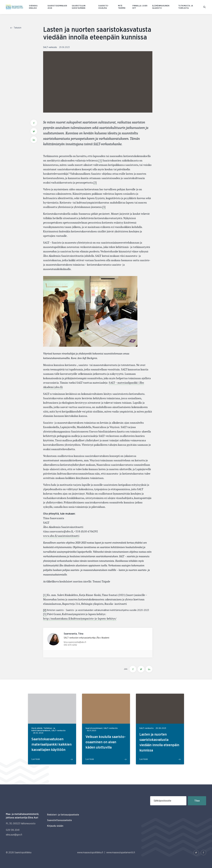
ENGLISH (33, 8)
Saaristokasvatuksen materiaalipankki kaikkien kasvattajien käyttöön (52, 745)
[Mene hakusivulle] (205, 7)
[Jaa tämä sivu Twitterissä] (141, 669)
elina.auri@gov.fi (14, 835)
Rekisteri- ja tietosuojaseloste (63, 815)
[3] (104, 207)
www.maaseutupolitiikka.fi (90, 853)
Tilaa (197, 801)
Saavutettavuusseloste (59, 820)
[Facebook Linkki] (203, 853)
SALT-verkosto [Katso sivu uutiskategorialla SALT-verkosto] (50, 47)
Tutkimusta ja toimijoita (186, 7)
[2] (95, 183)
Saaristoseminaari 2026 (57, 7)
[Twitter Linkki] (196, 853)
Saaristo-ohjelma (104, 7)
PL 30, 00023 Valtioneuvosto (21, 824)
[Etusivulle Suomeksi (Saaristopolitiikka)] (15, 7)
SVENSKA (33, 6)
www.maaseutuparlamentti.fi (121, 853)
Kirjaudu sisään (55, 826)
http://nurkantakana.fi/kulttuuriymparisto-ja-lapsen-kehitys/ (80, 619)
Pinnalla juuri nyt (140, 7)
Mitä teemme (122, 7)
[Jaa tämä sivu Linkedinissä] (149, 669)
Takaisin (16, 28)
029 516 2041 (13, 830)
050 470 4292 (70, 645)
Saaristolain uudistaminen (79, 7)
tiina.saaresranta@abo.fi (75, 642)
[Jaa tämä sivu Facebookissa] (133, 669)
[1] (100, 160)
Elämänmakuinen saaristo (161, 7)
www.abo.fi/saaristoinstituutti (61, 536)
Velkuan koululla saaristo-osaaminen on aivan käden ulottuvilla (106, 742)
